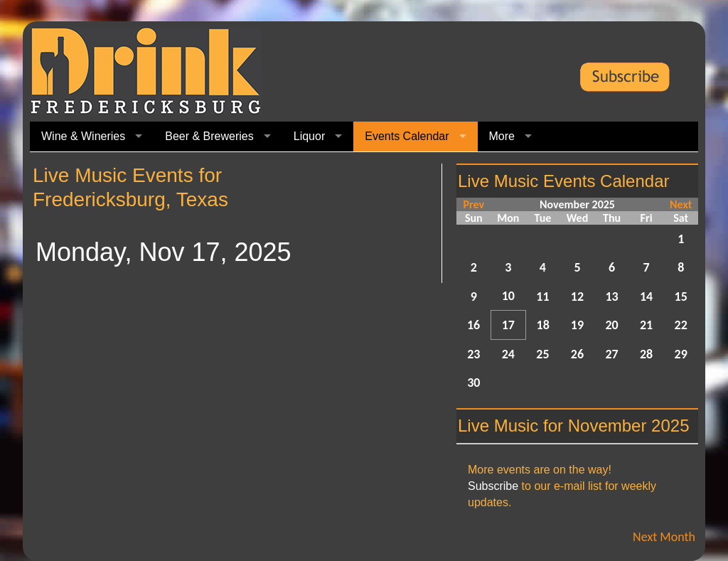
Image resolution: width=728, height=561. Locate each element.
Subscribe (493, 486)
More (502, 136)
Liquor (309, 136)
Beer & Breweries (209, 136)
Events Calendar (407, 136)
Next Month (664, 537)
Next (681, 204)
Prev (473, 204)
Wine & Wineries (83, 136)
